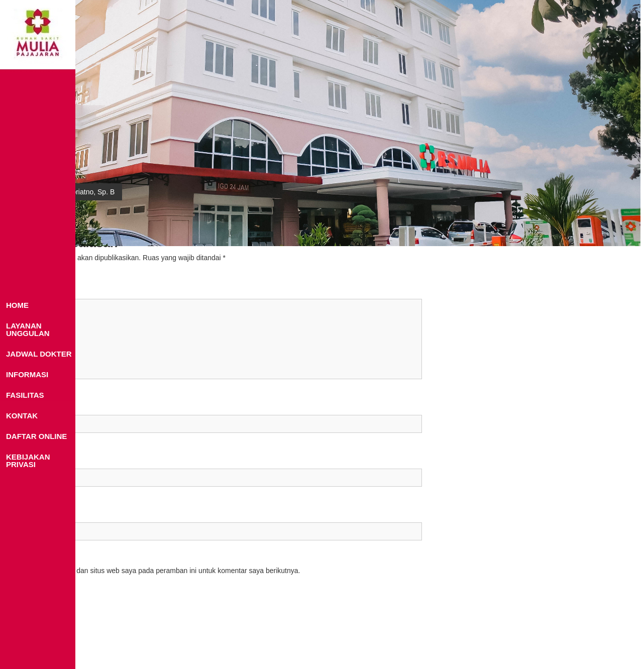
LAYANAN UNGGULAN (28, 329)
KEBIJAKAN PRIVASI (28, 461)
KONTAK (22, 416)
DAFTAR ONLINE (36, 436)
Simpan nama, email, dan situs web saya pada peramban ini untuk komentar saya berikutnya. (154, 571)
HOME (17, 305)
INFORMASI (27, 374)
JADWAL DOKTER (39, 354)
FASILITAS (25, 395)
